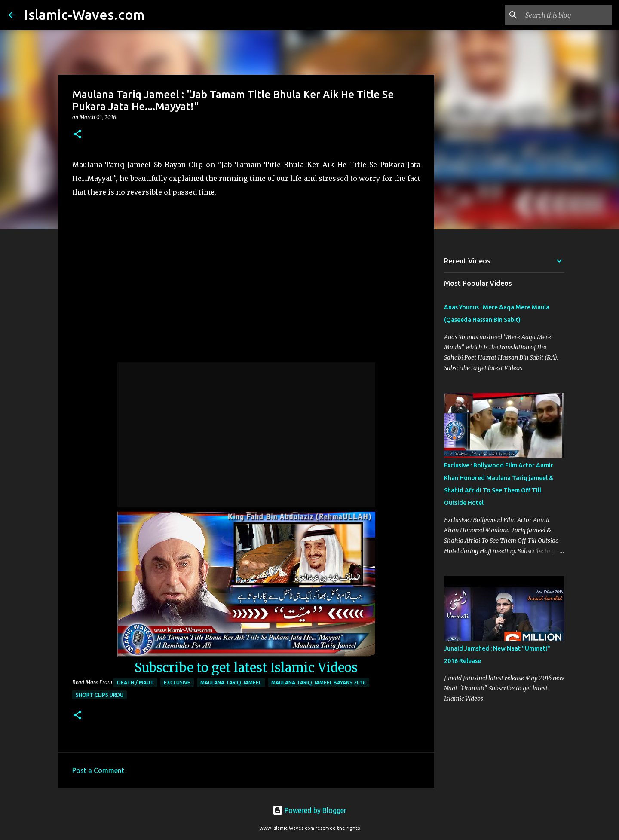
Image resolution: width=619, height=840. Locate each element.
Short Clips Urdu (100, 695)
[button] (77, 135)
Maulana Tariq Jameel (231, 683)
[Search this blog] (567, 15)
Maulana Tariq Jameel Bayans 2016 (319, 683)
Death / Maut (135, 683)
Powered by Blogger (309, 810)
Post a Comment (98, 770)
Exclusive (177, 683)
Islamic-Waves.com (84, 15)
